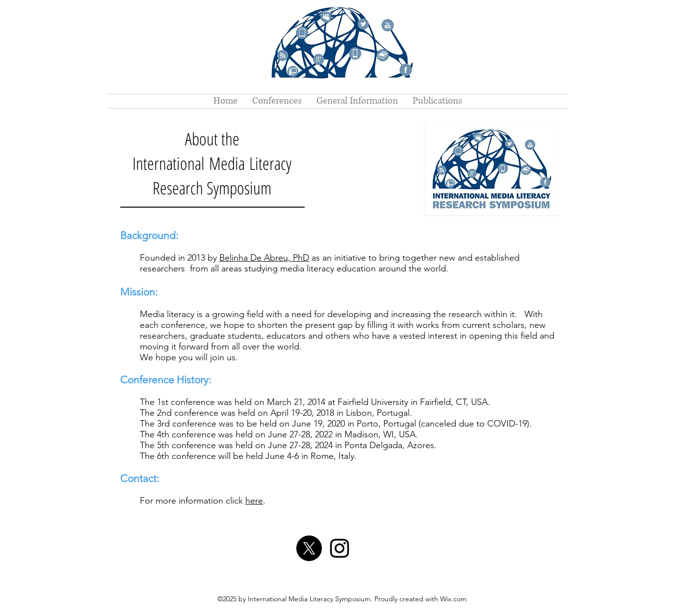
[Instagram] (340, 548)
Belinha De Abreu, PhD (264, 258)
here (254, 501)
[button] (277, 101)
